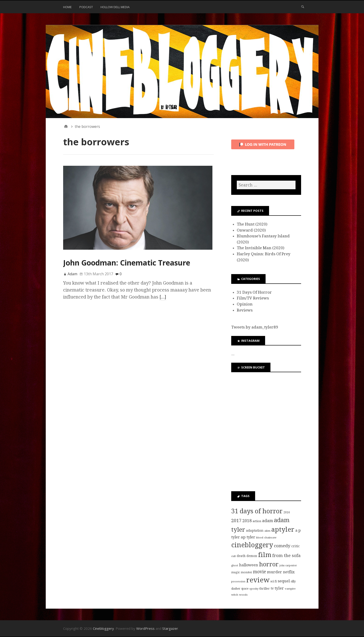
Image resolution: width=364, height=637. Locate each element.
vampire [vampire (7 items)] (290, 589)
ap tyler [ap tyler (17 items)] (248, 537)
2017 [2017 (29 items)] (236, 521)
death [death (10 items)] (241, 556)
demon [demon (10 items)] (252, 556)
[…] (163, 297)
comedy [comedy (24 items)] (282, 546)
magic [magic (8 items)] (236, 572)
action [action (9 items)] (257, 521)
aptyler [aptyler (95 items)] (283, 529)
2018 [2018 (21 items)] (247, 521)
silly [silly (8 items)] (293, 581)
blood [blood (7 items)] (260, 537)
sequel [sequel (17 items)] (284, 581)
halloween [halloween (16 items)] (249, 565)
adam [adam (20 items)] (268, 521)
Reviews (245, 310)
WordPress (145, 628)
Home (67, 7)
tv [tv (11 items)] (272, 588)
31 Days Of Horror (254, 292)
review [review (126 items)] (258, 580)
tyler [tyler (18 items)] (279, 588)
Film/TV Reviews (253, 298)
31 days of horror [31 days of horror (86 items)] (257, 511)
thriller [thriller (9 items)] (265, 589)
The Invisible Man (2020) (261, 248)
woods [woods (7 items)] (243, 595)
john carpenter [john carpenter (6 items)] (288, 566)
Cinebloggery (103, 628)
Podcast (86, 7)
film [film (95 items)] (265, 555)
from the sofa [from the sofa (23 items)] (286, 556)
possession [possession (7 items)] (238, 581)
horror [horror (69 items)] (269, 564)
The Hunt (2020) (252, 224)
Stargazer (170, 628)
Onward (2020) (251, 230)
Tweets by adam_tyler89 (255, 327)
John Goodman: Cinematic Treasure (127, 263)
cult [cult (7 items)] (234, 556)
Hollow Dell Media (115, 7)
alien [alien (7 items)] (267, 531)
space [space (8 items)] (245, 589)
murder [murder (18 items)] (275, 572)
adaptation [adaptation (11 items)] (255, 531)
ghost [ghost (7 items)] (235, 565)
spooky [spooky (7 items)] (254, 589)
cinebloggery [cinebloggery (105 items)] (252, 545)
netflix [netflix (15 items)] (289, 572)
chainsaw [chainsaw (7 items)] (270, 537)
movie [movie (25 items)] (260, 572)
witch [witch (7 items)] (235, 595)
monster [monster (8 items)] (246, 572)
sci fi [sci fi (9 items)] (274, 581)
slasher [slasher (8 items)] (236, 589)
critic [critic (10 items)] (296, 546)
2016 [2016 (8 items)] (287, 512)
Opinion (245, 304)
